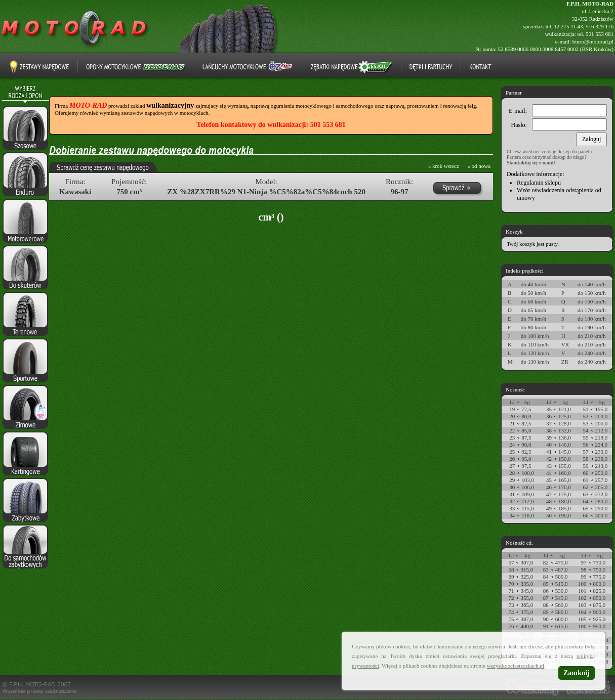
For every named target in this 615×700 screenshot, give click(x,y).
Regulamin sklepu (539, 183)
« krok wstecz (444, 166)
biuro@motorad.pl (593, 41)
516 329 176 (600, 26)
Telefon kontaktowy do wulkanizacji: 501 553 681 (271, 125)
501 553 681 (600, 34)
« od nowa (479, 166)
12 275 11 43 (568, 26)
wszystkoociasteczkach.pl (516, 666)
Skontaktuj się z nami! (531, 163)
